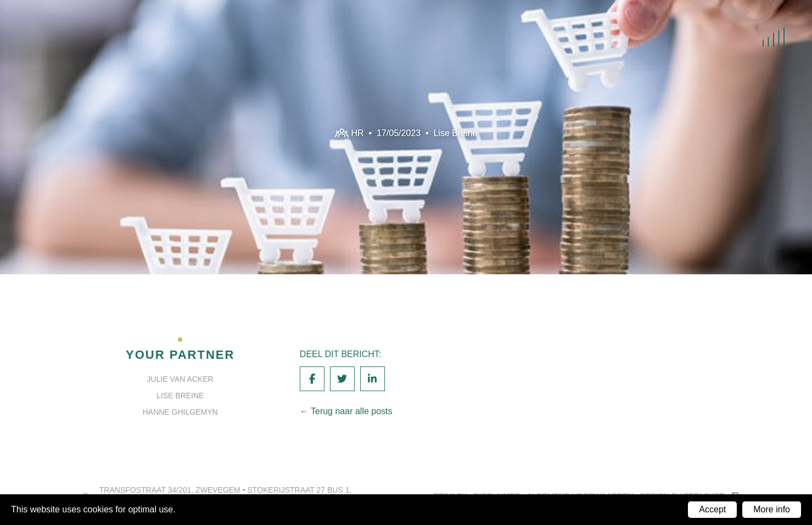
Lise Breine (455, 132)
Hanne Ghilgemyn (180, 412)
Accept (712, 509)
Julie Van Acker (180, 379)
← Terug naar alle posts (346, 411)
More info (772, 509)
